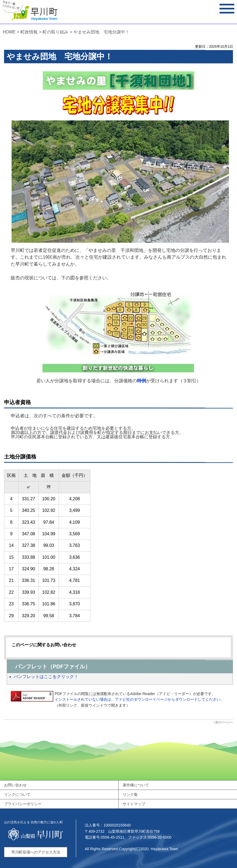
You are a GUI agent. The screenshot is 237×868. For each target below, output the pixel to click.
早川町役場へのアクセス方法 (36, 852)
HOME (9, 32)
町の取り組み (55, 32)
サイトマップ (134, 804)
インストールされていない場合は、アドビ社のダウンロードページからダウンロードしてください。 (139, 699)
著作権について (136, 785)
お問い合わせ (15, 785)
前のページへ (224, 722)
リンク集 (130, 794)
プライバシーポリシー (23, 804)
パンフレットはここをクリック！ (46, 677)
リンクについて (17, 794)
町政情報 (29, 32)
